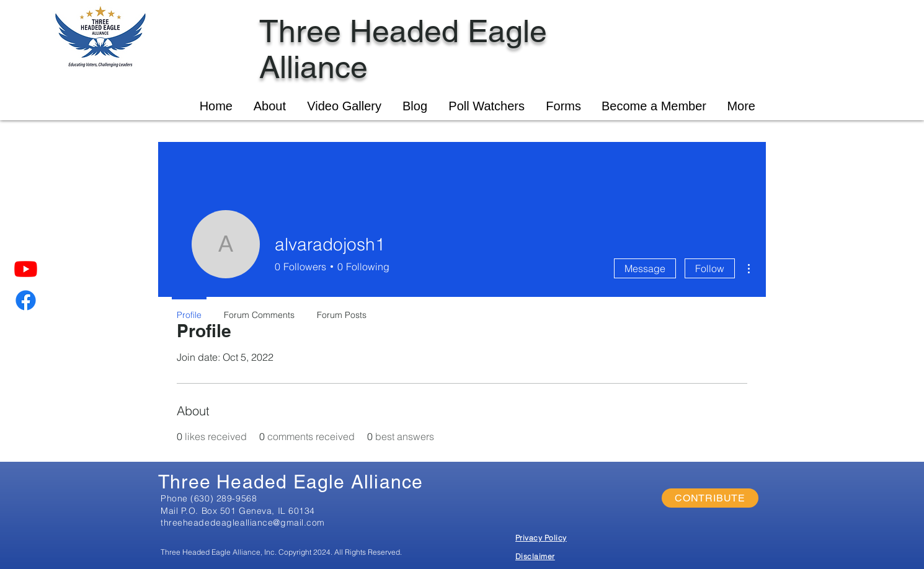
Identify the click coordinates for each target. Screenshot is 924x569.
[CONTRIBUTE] (710, 498)
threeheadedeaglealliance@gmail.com (243, 523)
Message (645, 268)
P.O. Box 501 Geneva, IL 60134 (248, 511)
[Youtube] (26, 269)
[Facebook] (26, 300)
